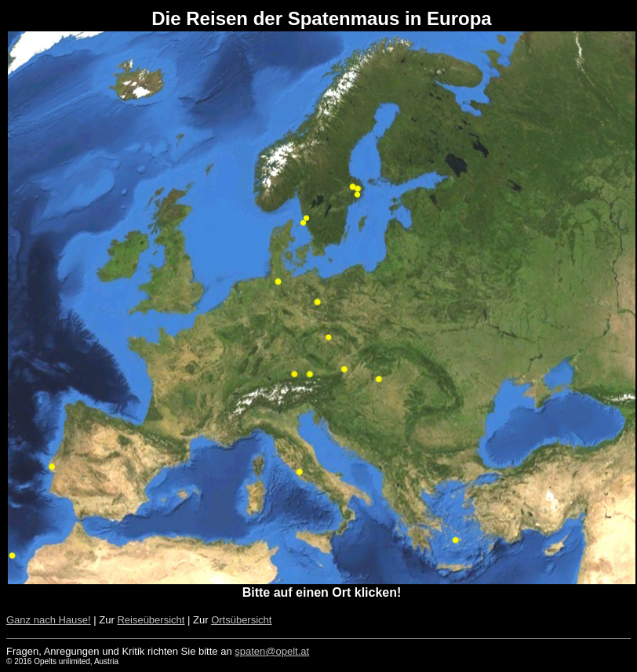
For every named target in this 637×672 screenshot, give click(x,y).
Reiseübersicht (151, 620)
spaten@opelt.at (272, 651)
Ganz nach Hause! (49, 620)
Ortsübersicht (241, 620)
